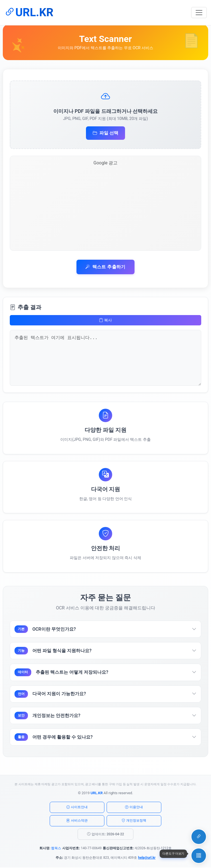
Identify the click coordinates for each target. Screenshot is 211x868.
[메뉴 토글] (199, 13)
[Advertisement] (106, 208)
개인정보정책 (134, 821)
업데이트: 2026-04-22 (106, 835)
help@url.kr (147, 858)
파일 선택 (106, 133)
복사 (106, 320)
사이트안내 (77, 808)
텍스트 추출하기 (106, 267)
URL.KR (29, 12)
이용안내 (134, 808)
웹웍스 (56, 849)
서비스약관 (77, 821)
